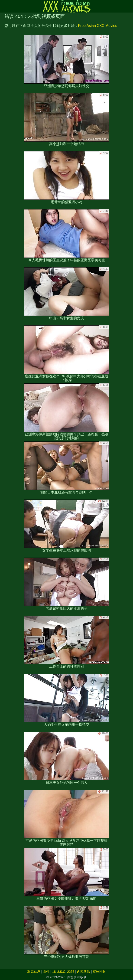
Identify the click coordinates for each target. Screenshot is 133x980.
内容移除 (84, 972)
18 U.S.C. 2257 (63, 972)
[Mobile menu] (4, 6)
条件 (46, 972)
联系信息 (34, 972)
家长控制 (99, 972)
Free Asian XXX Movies (97, 26)
